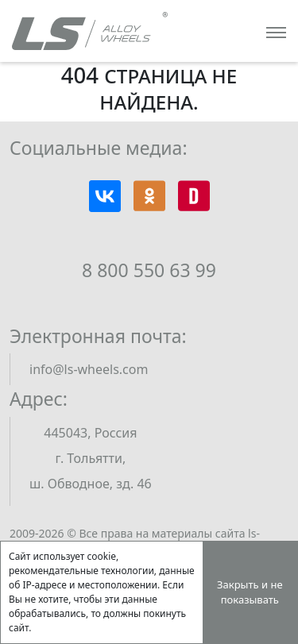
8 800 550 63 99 (149, 270)
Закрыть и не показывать (250, 592)
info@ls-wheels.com (89, 369)
